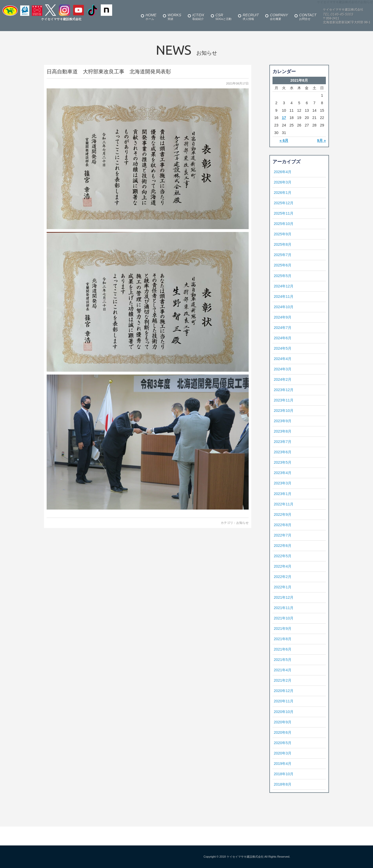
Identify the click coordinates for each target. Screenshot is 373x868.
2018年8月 (283, 784)
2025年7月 (283, 255)
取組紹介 (198, 17)
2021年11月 (284, 608)
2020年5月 (283, 743)
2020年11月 (284, 701)
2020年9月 (283, 722)
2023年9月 (283, 421)
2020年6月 (283, 732)
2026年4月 (283, 172)
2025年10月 (284, 224)
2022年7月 (283, 535)
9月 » (321, 140)
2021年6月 (283, 649)
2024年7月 (283, 328)
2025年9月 (283, 234)
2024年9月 (283, 317)
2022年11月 (284, 504)
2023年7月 (283, 442)
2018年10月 (284, 774)
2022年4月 (283, 566)
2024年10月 (284, 307)
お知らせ (242, 523)
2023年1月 (283, 494)
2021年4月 (283, 670)
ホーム (151, 17)
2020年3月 (283, 753)
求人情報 (251, 17)
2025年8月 (283, 244)
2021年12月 (284, 597)
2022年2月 (283, 577)
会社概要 (279, 17)
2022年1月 (283, 587)
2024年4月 (283, 359)
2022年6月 (283, 546)
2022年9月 (283, 514)
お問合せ (308, 17)
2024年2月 (283, 379)
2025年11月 (284, 213)
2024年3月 (283, 369)
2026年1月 (283, 193)
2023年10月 (284, 411)
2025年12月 (284, 203)
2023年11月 (284, 400)
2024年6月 (283, 338)
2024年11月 (284, 297)
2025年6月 (283, 265)
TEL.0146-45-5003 (338, 14)
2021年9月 (283, 629)
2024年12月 (284, 286)
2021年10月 (284, 618)
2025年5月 (283, 276)
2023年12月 (284, 390)
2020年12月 (284, 691)
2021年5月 (283, 660)
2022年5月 (283, 556)
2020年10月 (284, 712)
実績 (174, 17)
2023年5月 (283, 462)
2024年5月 (283, 348)
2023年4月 (283, 473)
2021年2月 (283, 680)
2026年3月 (283, 182)
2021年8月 (283, 639)
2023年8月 (283, 431)
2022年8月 (283, 525)
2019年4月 (283, 764)
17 (284, 118)
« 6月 (284, 140)
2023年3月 (283, 483)
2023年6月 (283, 452)
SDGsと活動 (224, 17)
